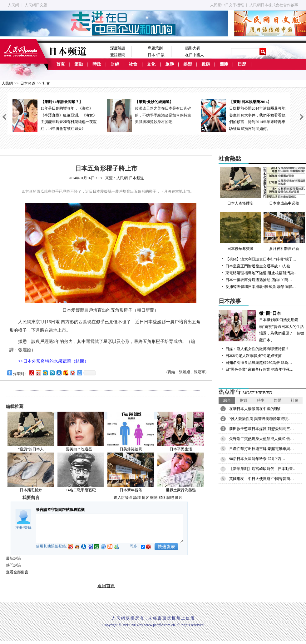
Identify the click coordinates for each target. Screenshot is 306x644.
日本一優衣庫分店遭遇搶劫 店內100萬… (259, 280)
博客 (146, 498)
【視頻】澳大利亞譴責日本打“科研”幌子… (261, 259)
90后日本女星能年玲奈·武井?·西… (257, 459)
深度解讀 (118, 48)
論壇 (137, 498)
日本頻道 (28, 83)
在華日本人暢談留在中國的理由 (255, 409)
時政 (97, 64)
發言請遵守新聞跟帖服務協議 (60, 510)
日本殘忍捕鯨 (31, 490)
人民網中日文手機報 (227, 5)
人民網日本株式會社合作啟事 (274, 5)
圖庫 (224, 64)
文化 (151, 64)
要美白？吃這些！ (81, 449)
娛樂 (188, 64)
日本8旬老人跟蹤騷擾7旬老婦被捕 (254, 356)
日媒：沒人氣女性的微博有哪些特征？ (257, 349)
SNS (162, 498)
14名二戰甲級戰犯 (81, 490)
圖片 (179, 498)
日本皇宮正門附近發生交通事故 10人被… (260, 266)
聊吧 (170, 498)
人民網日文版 (36, 5)
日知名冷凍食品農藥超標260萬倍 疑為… (259, 363)
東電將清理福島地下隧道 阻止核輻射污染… (262, 273)
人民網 (13, 5)
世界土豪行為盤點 (181, 490)
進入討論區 (123, 498)
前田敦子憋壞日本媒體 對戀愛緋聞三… (262, 429)
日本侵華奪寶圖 (240, 231)
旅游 (170, 64)
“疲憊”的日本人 (31, 449)
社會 (133, 64)
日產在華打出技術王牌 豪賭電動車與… (262, 449)
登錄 (28, 528)
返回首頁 (106, 586)
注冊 (19, 528)
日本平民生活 (181, 449)
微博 (154, 498)
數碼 (206, 64)
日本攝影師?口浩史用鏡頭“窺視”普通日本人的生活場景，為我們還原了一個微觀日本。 (262, 326)
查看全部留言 (17, 572)
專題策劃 (155, 48)
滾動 (79, 64)
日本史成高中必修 (284, 186)
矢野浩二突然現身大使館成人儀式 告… (262, 439)
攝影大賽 (193, 48)
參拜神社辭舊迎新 (284, 231)
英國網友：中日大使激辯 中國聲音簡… (262, 479)
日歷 (242, 64)
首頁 (61, 64)
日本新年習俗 (131, 490)
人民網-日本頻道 (130, 178)
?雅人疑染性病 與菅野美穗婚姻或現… (260, 419)
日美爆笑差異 (131, 449)
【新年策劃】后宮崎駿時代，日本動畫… (263, 469)
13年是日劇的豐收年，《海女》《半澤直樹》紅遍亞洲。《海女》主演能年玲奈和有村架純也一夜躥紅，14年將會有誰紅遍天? (55, 115)
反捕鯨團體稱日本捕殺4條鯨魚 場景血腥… (261, 287)
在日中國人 (195, 55)
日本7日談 (156, 55)
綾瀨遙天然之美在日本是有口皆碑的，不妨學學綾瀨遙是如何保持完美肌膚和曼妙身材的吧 (163, 115)
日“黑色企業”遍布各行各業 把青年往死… (259, 369)
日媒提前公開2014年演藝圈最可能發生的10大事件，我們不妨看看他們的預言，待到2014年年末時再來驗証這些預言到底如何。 (243, 115)
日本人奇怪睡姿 (240, 186)
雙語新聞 (118, 55)
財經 (115, 64)
